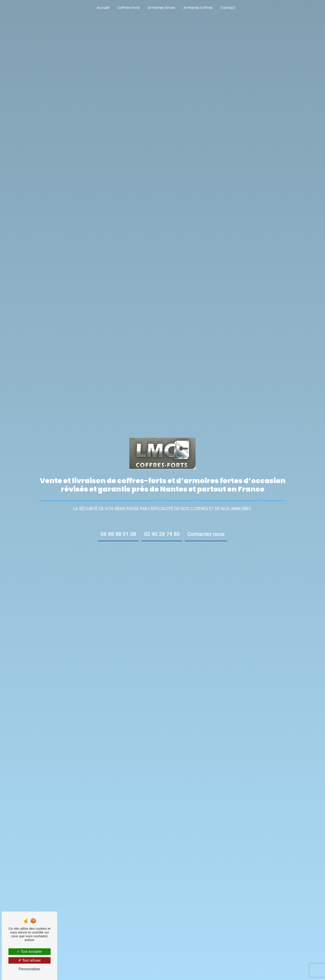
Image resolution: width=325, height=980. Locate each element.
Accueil (103, 8)
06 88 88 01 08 (118, 534)
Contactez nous (206, 534)
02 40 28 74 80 (162, 534)
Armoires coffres (198, 8)
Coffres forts (129, 8)
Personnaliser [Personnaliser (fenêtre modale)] (30, 969)
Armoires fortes (162, 8)
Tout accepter (29, 952)
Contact (228, 8)
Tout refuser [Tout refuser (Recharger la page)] (30, 960)
